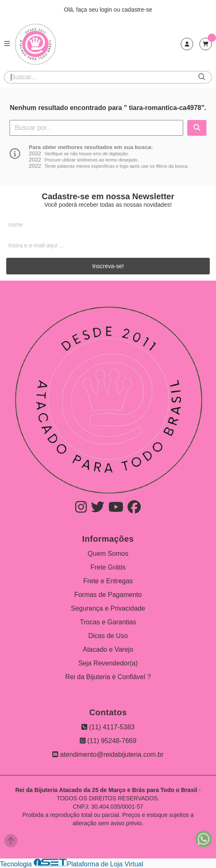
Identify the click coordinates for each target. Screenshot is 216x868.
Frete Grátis (108, 567)
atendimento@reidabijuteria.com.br (108, 754)
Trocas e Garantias (108, 622)
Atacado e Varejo (108, 649)
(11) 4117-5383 (108, 727)
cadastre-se (137, 10)
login (107, 10)
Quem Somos (108, 554)
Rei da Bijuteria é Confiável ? (108, 677)
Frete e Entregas (108, 581)
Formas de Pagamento (108, 595)
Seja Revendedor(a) (108, 663)
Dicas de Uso (108, 636)
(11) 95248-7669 (108, 741)
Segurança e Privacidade (108, 608)
